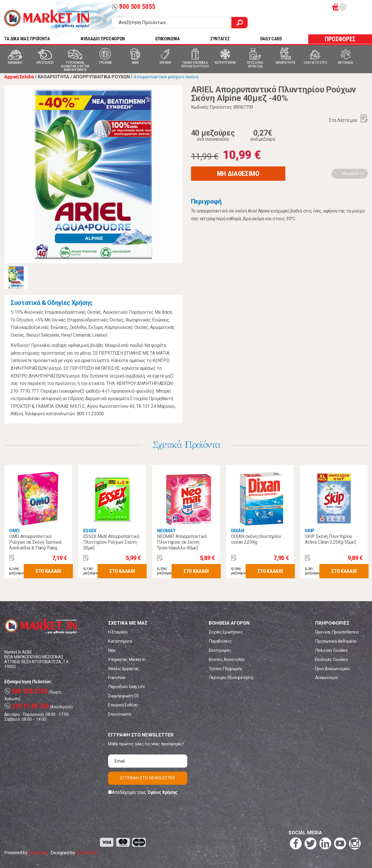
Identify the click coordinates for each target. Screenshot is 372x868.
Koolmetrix (86, 853)
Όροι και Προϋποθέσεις (337, 632)
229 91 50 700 (27, 706)
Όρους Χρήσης (163, 792)
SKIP (310, 531)
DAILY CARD (271, 39)
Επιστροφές (220, 650)
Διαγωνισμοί (327, 678)
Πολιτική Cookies (331, 650)
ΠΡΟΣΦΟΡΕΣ (340, 39)
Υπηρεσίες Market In (127, 660)
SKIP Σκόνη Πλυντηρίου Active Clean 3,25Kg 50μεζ (330, 539)
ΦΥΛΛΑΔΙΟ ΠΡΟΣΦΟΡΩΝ (103, 39)
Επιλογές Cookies (332, 660)
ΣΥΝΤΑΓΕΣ (220, 39)
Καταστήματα (120, 641)
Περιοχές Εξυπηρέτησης (231, 678)
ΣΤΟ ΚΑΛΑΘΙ (48, 571)
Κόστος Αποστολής (227, 660)
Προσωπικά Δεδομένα (336, 641)
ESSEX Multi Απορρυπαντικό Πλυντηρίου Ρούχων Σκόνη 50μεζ (111, 542)
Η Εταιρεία (118, 632)
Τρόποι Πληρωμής (226, 669)
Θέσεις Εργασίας (124, 669)
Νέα (112, 650)
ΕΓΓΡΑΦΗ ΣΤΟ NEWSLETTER (148, 778)
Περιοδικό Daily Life (127, 687)
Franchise (117, 678)
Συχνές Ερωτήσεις (226, 632)
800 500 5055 (134, 7)
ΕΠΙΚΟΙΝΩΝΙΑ (167, 39)
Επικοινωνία (119, 714)
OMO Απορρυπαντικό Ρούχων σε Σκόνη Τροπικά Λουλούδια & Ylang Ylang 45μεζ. (35, 545)
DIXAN (237, 531)
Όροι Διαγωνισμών (332, 669)
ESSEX (90, 531)
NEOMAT (166, 531)
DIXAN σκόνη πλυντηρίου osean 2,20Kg (256, 539)
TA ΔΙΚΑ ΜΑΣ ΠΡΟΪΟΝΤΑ (27, 39)
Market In (47, 19)
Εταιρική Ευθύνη (123, 705)
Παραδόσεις (220, 641)
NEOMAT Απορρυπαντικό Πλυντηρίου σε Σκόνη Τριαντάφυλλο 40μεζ (182, 542)
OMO (14, 531)
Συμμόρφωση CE (124, 696)
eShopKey (38, 853)
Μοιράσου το (353, 173)
